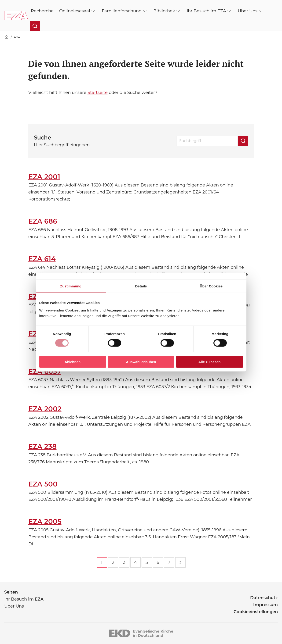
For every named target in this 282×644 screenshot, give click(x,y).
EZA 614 (42, 259)
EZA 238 (42, 446)
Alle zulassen (209, 362)
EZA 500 (43, 484)
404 (17, 37)
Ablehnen (73, 362)
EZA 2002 (45, 409)
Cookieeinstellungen (256, 612)
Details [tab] (141, 286)
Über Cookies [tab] (211, 286)
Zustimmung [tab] (71, 286)
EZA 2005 (45, 521)
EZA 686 (43, 221)
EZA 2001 (44, 177)
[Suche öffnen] (35, 26)
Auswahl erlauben (141, 362)
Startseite (98, 93)
